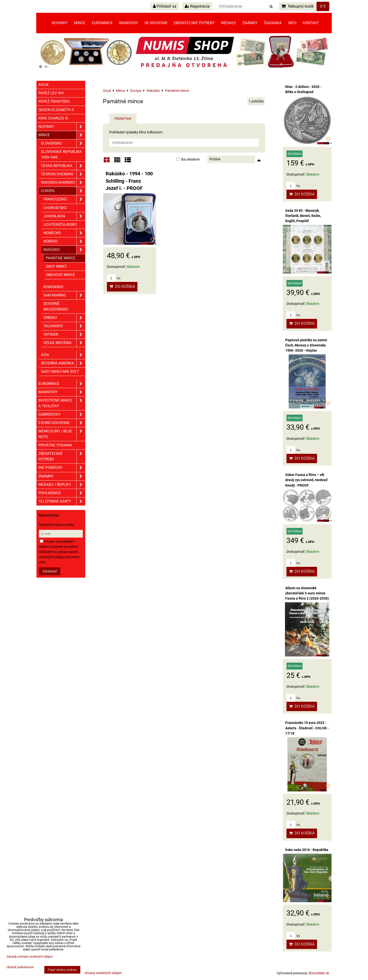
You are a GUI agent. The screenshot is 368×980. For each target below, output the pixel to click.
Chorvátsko (55, 208)
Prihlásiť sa (165, 6)
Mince (80, 23)
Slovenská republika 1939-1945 (61, 155)
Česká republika (63, 166)
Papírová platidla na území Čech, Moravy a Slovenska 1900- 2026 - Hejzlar (306, 345)
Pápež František (54, 101)
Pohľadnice (62, 493)
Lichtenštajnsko (60, 225)
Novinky (60, 23)
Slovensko (63, 143)
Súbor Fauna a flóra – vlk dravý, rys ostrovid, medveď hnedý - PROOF (306, 480)
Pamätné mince (61, 258)
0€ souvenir (156, 23)
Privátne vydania (55, 445)
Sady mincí (56, 266)
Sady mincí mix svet (60, 372)
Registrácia (197, 6)
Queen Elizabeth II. (57, 110)
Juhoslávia (64, 216)
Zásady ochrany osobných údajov (96, 973)
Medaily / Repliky (62, 485)
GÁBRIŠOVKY (62, 415)
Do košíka (122, 286)
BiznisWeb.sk (319, 973)
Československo (63, 174)
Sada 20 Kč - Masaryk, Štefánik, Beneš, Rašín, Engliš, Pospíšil (303, 216)
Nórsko (64, 241)
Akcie (44, 85)
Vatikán (64, 335)
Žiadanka (273, 23)
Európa (63, 191)
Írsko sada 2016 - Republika (307, 850)
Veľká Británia (64, 343)
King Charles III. (54, 118)
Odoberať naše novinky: (57, 525)
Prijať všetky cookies (62, 970)
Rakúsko (64, 250)
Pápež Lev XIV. (51, 93)
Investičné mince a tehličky (62, 403)
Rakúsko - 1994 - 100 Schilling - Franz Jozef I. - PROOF (129, 181)
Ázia (63, 355)
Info (292, 23)
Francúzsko (64, 199)
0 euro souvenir (62, 423)
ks (114, 278)
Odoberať (50, 571)
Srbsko (64, 318)
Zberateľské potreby (194, 23)
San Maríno (64, 295)
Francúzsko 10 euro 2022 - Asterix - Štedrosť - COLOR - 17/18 (307, 728)
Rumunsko (53, 287)
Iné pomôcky (62, 468)
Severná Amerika (63, 363)
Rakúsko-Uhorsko (63, 183)
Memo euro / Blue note (62, 434)
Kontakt (311, 23)
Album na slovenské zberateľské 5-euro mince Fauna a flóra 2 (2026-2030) (307, 593)
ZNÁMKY (62, 476)
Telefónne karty (62, 501)
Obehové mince (60, 275)
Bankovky (129, 23)
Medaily (228, 23)
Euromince (102, 23)
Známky (250, 23)
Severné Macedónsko (56, 306)
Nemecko (64, 233)
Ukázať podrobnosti (20, 967)
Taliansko (64, 326)
